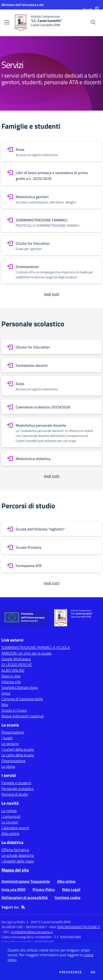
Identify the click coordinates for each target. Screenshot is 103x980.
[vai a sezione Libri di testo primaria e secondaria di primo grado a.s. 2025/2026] (51, 175)
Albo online (10, 833)
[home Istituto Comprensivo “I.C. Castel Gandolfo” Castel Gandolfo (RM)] (38, 23)
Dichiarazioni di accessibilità (25, 897)
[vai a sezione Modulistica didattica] (51, 458)
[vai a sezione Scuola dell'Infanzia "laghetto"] (51, 529)
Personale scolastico (17, 789)
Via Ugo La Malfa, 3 (15, 922)
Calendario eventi (15, 828)
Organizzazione (13, 761)
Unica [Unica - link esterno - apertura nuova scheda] (6, 693)
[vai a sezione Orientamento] (51, 271)
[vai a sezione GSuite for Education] (51, 245)
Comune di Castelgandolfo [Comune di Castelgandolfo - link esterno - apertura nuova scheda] (22, 699)
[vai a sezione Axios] (51, 152)
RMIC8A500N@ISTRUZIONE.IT (79, 927)
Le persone (10, 744)
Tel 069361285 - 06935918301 (24, 927)
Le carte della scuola (18, 755)
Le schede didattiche (18, 855)
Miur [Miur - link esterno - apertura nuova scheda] (5, 705)
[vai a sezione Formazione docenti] (51, 365)
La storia (8, 766)
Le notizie (9, 811)
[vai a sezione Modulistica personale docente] (51, 432)
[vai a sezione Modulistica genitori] (51, 199)
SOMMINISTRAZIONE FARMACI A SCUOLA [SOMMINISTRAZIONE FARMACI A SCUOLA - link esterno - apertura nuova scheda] (36, 647)
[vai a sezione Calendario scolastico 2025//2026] (51, 407)
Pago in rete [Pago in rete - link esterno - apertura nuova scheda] (11, 676)
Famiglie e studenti (16, 783)
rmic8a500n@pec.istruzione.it (32, 932)
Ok (93, 972)
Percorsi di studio (15, 794)
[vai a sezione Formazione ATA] (51, 565)
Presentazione (13, 732)
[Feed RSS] (23, 907)
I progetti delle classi (18, 861)
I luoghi (7, 738)
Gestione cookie (68, 897)
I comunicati (11, 816)
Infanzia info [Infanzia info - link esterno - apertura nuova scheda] (11, 682)
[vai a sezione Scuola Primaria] (51, 547)
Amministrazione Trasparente (26, 881)
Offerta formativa (15, 850)
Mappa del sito (15, 870)
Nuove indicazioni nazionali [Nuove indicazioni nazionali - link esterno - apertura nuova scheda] (23, 716)
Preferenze (71, 972)
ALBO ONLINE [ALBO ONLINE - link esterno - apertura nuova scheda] (13, 670)
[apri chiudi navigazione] (7, 23)
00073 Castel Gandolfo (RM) (51, 922)
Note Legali (71, 889)
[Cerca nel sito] (93, 23)
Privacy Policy (44, 889)
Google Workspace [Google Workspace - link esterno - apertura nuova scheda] (16, 659)
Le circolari (10, 822)
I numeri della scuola (18, 749)
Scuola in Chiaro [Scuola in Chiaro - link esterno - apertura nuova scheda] (14, 710)
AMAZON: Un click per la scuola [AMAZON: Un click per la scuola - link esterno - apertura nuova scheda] (26, 653)
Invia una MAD (13, 889)
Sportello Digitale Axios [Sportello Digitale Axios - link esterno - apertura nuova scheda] (20, 687)
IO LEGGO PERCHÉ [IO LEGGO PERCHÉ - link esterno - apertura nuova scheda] (17, 665)
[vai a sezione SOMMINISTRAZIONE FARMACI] (51, 222)
